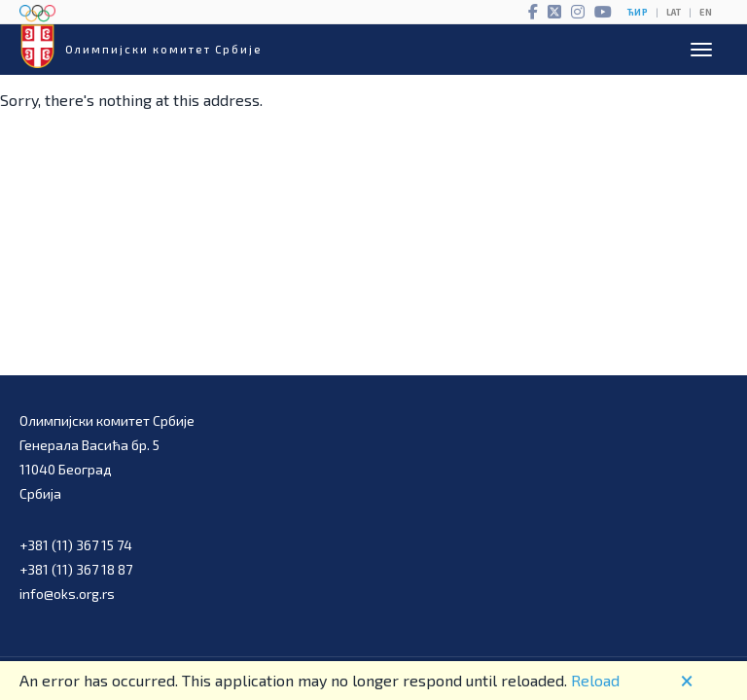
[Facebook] (533, 12)
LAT (674, 12)
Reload (595, 680)
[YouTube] (603, 12)
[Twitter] (554, 12)
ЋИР (638, 12)
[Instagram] (578, 12)
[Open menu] (701, 50)
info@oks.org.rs (67, 594)
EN (706, 12)
